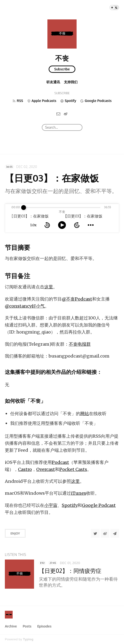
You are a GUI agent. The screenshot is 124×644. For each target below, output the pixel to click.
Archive (11, 626)
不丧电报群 (80, 344)
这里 (49, 287)
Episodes (44, 626)
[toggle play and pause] (62, 225)
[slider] (24, 208)
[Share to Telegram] (115, 533)
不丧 (62, 58)
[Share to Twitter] (95, 533)
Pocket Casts (73, 469)
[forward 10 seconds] (77, 225)
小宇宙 (51, 505)
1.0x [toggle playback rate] (33, 225)
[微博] (66, 114)
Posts (27, 626)
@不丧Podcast (77, 299)
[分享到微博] (105, 533)
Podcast (60, 462)
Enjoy (15, 533)
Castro (25, 469)
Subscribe (62, 69)
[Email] (58, 114)
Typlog (28, 639)
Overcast (46, 469)
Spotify (70, 505)
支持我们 (71, 82)
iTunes (79, 493)
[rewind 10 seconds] (47, 225)
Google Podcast (99, 505)
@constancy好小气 (25, 306)
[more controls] (91, 225)
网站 (85, 414)
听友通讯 (53, 82)
